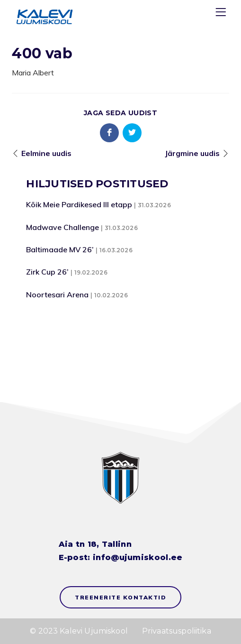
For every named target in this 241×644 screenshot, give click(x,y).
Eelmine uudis (46, 153)
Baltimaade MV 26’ (60, 249)
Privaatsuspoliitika (177, 631)
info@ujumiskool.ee (138, 557)
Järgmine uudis (192, 153)
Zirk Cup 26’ (47, 272)
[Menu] (222, 14)
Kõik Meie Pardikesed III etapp (79, 204)
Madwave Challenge (62, 227)
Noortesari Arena (57, 294)
